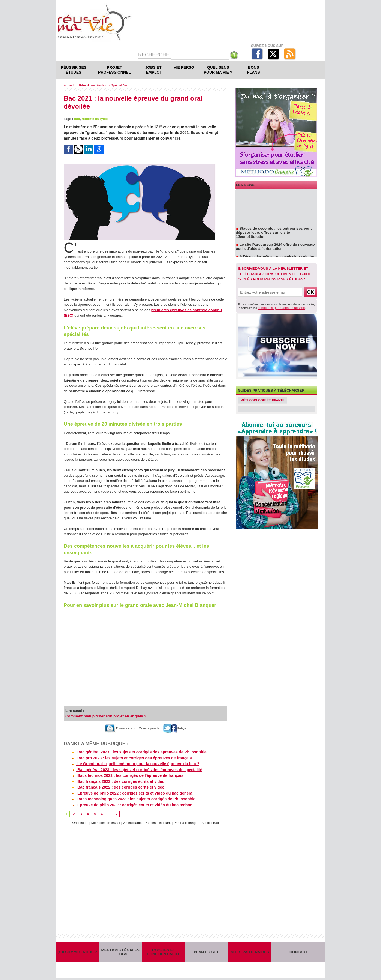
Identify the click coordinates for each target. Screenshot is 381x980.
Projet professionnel (114, 70)
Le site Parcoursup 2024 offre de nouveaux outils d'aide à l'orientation (274, 244)
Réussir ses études (74, 70)
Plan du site (207, 952)
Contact (299, 952)
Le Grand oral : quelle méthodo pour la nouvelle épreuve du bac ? (130, 762)
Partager (185, 727)
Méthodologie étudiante (264, 400)
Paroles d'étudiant (159, 821)
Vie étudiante (131, 821)
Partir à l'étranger (189, 821)
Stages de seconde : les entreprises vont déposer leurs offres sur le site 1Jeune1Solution (276, 232)
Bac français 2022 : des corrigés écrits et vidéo (113, 785)
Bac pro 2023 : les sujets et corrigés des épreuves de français (126, 757)
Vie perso (184, 67)
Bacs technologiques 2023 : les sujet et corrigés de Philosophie (128, 797)
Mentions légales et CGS (120, 952)
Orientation (75, 821)
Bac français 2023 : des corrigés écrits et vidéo (113, 780)
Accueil (69, 85)
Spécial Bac (117, 85)
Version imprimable (151, 727)
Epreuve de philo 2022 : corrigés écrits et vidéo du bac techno (127, 802)
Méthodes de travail (102, 821)
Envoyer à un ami (112, 727)
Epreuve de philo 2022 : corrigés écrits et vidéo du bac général (127, 791)
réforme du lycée (95, 119)
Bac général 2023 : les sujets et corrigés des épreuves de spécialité (131, 768)
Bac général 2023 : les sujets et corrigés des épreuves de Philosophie (134, 751)
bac (77, 119)
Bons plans (253, 70)
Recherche (154, 55)
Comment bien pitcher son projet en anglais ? (104, 715)
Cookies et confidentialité (163, 952)
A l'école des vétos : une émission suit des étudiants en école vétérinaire (273, 256)
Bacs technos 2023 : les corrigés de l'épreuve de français (122, 774)
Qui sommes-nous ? (77, 952)
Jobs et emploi (153, 70)
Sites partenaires (250, 952)
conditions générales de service (279, 308)
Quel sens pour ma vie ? (218, 70)
